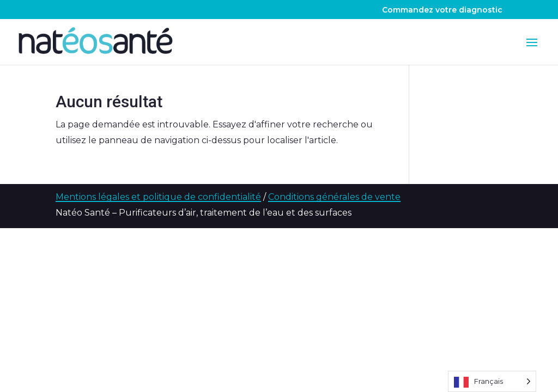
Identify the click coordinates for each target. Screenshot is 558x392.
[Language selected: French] (492, 381)
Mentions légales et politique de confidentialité (158, 197)
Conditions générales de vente (334, 197)
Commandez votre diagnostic (442, 10)
